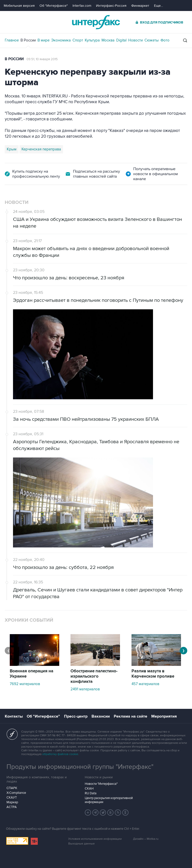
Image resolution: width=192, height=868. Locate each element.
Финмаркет (140, 6)
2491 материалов (85, 689)
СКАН (89, 789)
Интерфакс (96, 22)
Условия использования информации (95, 839)
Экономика (61, 40)
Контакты (14, 716)
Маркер (12, 802)
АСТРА (12, 807)
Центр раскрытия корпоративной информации (109, 800)
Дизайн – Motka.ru (146, 839)
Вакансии (101, 716)
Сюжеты (152, 40)
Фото (165, 40)
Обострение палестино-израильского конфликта (94, 676)
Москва (108, 40)
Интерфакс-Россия (111, 6)
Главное (12, 40)
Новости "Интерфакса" (101, 784)
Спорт (78, 40)
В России (28, 40)
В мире (43, 40)
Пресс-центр (76, 716)
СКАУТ (12, 798)
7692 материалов (25, 684)
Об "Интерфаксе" (54, 6)
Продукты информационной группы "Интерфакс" (80, 767)
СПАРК (12, 788)
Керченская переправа (41, 149)
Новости (135, 40)
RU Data (91, 793)
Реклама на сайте (130, 716)
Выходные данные (81, 844)
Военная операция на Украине (31, 674)
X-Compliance (16, 793)
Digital (121, 40)
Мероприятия (164, 716)
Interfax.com (82, 6)
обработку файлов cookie (60, 754)
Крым (12, 149)
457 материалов (145, 684)
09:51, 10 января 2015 (42, 59)
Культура (92, 40)
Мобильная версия (19, 6)
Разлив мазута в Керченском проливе (153, 674)
